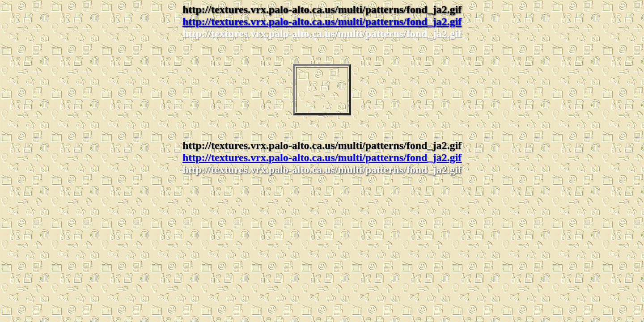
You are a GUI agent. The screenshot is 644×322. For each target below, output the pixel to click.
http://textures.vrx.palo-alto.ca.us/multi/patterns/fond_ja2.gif (322, 21)
